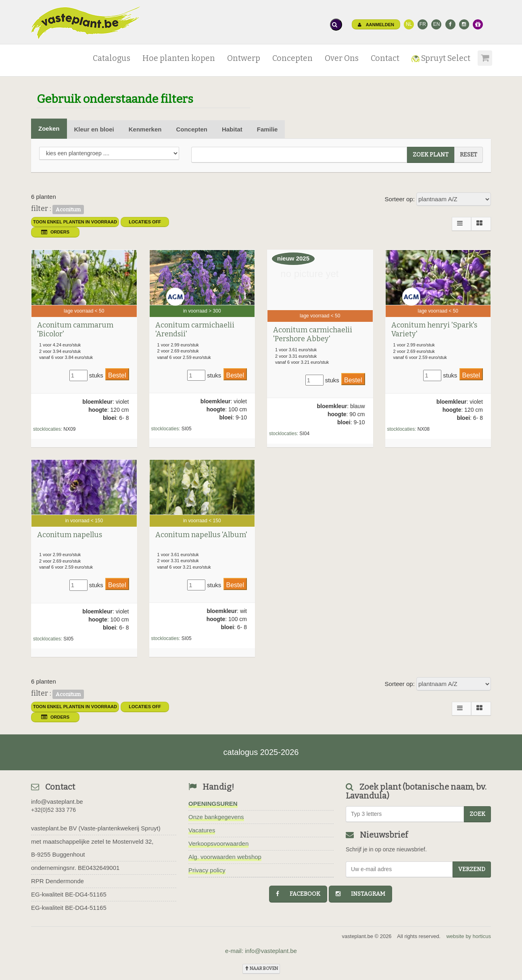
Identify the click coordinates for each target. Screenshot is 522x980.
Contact (385, 58)
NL (409, 24)
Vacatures (202, 830)
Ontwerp (244, 58)
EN (437, 24)
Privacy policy (207, 870)
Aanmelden (376, 25)
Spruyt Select (441, 58)
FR (423, 24)
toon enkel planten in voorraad (75, 222)
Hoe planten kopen (179, 58)
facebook (298, 894)
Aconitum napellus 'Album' (201, 535)
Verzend (472, 869)
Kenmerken (145, 129)
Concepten (292, 58)
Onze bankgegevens (216, 817)
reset (469, 155)
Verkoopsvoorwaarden (218, 843)
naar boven (261, 969)
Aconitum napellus (70, 535)
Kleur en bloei (94, 129)
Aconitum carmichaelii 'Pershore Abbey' (313, 334)
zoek (477, 814)
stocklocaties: (48, 429)
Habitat (232, 129)
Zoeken (49, 128)
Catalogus (112, 58)
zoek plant (431, 155)
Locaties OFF (145, 222)
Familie (267, 129)
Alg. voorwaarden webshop (225, 857)
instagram (360, 894)
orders (55, 232)
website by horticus (469, 936)
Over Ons (342, 58)
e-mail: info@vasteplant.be (261, 951)
